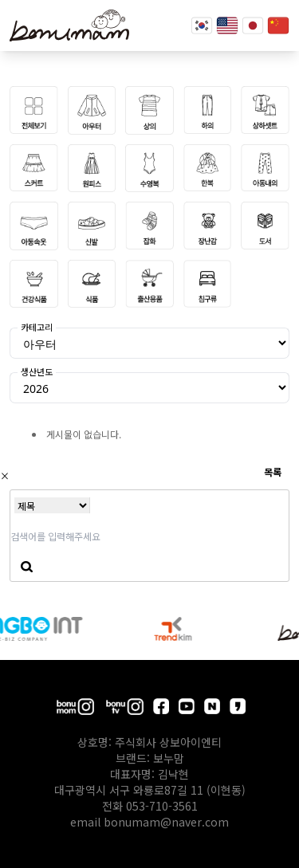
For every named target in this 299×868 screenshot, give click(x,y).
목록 (273, 471)
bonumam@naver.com (166, 822)
